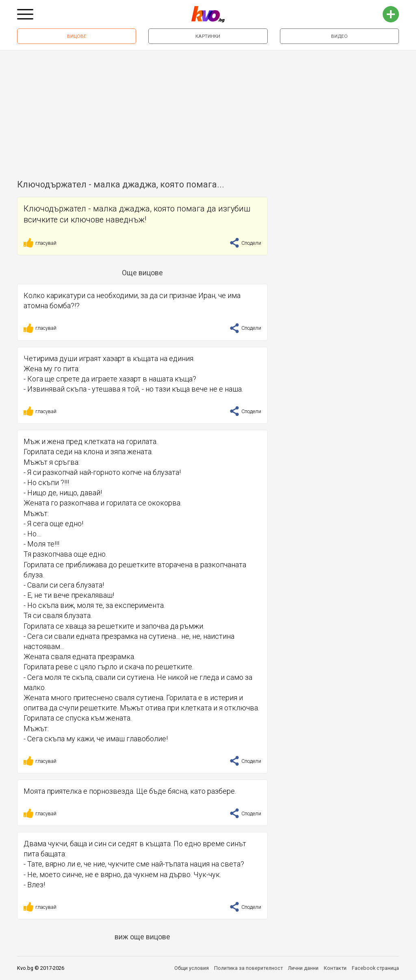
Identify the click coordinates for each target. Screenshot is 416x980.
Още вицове (142, 273)
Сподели (245, 243)
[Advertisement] (208, 111)
